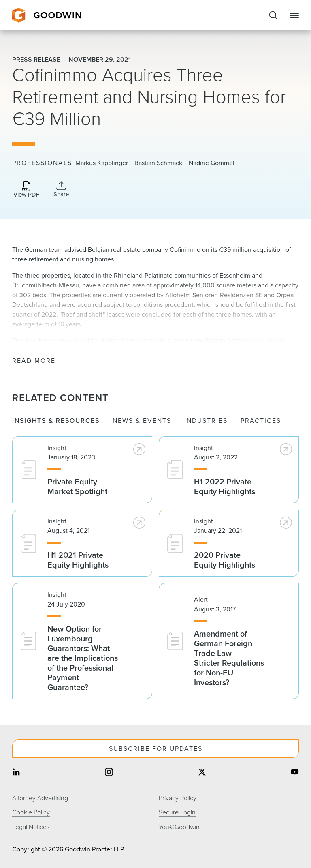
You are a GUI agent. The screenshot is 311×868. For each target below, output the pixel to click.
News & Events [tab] (142, 421)
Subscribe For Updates (156, 749)
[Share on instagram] (109, 773)
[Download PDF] (26, 190)
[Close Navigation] (294, 15)
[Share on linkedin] (16, 773)
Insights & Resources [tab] (56, 421)
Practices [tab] (261, 421)
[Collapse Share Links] (61, 189)
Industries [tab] (206, 421)
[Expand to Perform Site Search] (273, 15)
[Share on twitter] (202, 773)
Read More (34, 361)
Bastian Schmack (158, 163)
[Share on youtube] (295, 773)
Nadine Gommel (212, 163)
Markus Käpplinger (102, 163)
